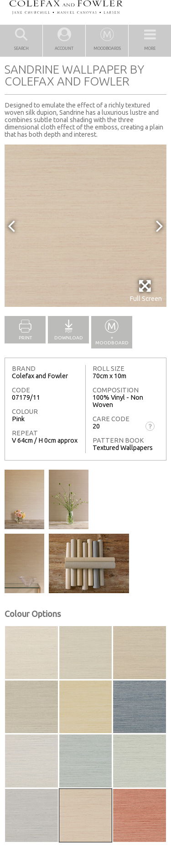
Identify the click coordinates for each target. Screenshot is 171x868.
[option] (85, 226)
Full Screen (146, 291)
